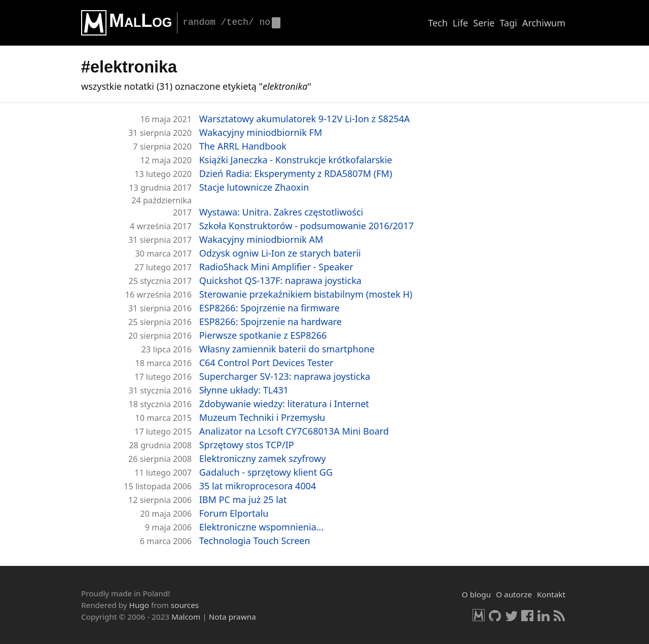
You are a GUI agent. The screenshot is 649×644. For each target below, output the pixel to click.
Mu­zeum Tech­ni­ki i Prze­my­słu (262, 417)
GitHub (495, 615)
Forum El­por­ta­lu (234, 513)
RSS (560, 615)
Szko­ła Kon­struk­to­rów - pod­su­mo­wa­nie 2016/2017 (307, 226)
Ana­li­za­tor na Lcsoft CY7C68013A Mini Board (294, 431)
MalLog (140, 21)
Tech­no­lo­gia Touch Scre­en (255, 541)
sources (185, 605)
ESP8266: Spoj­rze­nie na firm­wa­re (269, 308)
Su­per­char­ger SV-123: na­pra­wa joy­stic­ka (285, 376)
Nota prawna (232, 617)
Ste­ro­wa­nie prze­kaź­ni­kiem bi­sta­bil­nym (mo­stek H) (306, 294)
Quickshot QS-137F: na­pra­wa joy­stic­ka (280, 280)
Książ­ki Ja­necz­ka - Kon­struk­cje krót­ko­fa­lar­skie (296, 160)
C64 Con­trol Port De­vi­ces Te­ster (266, 363)
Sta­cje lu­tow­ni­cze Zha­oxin (254, 187)
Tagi (509, 23)
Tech (438, 23)
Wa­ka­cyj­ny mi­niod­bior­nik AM (261, 239)
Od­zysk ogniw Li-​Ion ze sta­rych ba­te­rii (280, 253)
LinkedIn (544, 615)
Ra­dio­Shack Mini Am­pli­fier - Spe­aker (276, 267)
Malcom (186, 617)
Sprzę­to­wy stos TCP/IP (247, 445)
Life (460, 23)
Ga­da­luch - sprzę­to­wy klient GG (266, 472)
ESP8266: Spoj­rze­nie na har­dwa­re (271, 321)
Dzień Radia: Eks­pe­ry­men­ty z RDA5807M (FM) (296, 173)
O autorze (514, 594)
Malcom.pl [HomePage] (479, 615)
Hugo (139, 605)
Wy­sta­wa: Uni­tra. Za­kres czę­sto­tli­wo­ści (281, 212)
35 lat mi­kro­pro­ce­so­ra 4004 (258, 486)
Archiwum (544, 23)
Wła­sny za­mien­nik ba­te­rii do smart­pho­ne (287, 349)
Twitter (511, 615)
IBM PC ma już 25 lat (243, 499)
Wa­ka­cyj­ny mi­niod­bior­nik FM (261, 132)
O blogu (476, 594)
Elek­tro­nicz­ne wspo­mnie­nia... (262, 527)
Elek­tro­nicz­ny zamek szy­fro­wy (263, 458)
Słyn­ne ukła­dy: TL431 (244, 390)
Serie (484, 23)
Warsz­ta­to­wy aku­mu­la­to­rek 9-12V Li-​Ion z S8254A (305, 119)
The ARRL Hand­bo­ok (243, 146)
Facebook (527, 615)
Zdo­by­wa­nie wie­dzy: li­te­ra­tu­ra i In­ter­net (284, 404)
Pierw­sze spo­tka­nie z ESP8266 (263, 335)
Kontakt (551, 594)
